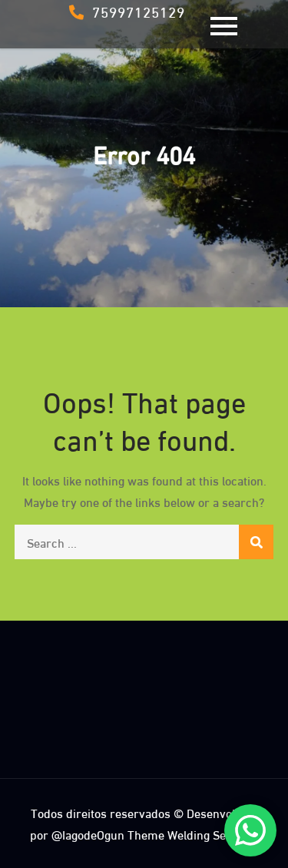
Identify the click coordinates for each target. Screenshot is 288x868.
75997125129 (127, 11)
